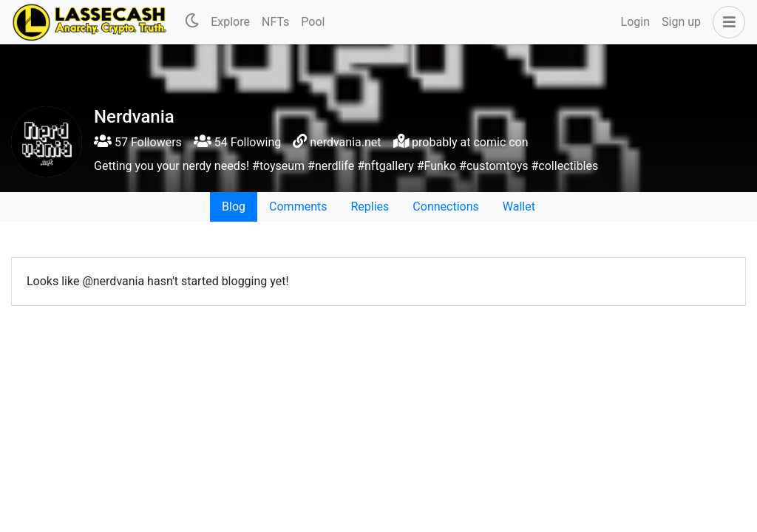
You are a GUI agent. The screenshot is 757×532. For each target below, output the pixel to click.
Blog (234, 207)
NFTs (275, 22)
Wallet (519, 207)
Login (635, 22)
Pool (313, 22)
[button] (726, 22)
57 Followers (138, 142)
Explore (230, 22)
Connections (445, 207)
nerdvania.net (345, 142)
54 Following (237, 142)
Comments (298, 207)
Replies (370, 207)
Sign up (681, 22)
